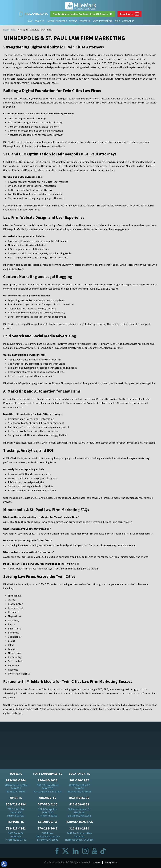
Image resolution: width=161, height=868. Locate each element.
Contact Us (128, 21)
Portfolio (85, 21)
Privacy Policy (112, 864)
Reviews (73, 21)
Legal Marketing (10, 30)
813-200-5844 (16, 782)
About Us (40, 21)
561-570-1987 (79, 782)
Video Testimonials (103, 21)
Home (30, 21)
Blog (117, 21)
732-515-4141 (16, 830)
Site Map (95, 864)
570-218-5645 (48, 830)
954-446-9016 (48, 782)
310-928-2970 (79, 830)
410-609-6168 (79, 806)
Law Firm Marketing (57, 21)
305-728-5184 (16, 806)
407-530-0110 (48, 806)
